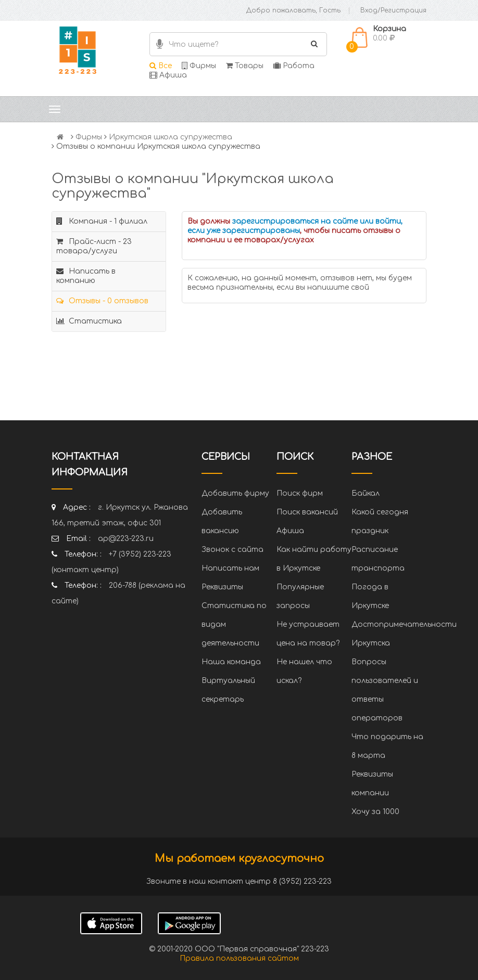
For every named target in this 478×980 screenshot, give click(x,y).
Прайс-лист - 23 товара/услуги (94, 246)
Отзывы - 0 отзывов (102, 301)
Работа (294, 66)
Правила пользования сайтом (239, 958)
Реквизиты (222, 587)
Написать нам (230, 568)
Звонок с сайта (232, 550)
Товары (245, 66)
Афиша (168, 75)
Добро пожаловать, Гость (293, 10)
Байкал (366, 493)
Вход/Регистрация (393, 10)
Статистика (89, 321)
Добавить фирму (235, 493)
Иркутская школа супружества (171, 137)
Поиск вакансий (307, 512)
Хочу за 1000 (375, 812)
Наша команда (231, 662)
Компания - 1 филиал (102, 221)
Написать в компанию (86, 276)
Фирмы (199, 66)
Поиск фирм (300, 493)
